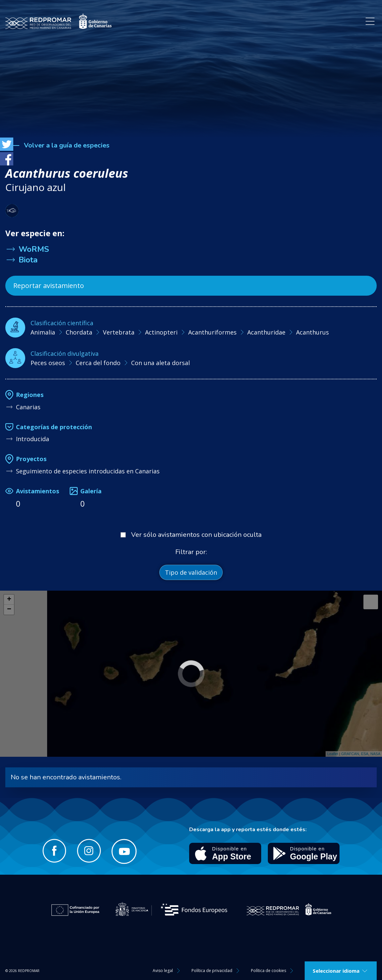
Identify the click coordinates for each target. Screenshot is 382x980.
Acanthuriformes (212, 332)
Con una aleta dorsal (160, 363)
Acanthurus (312, 332)
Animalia (43, 332)
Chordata (79, 332)
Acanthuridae (266, 332)
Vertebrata (119, 332)
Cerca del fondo (98, 363)
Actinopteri (161, 332)
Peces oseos (48, 363)
